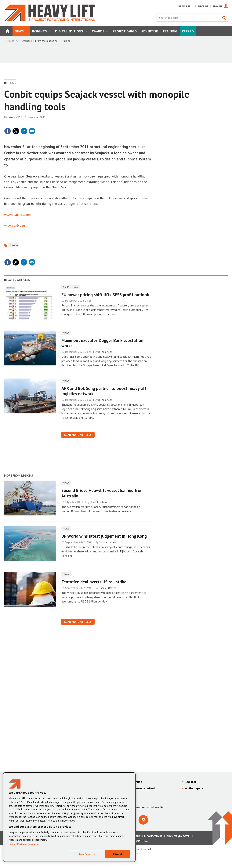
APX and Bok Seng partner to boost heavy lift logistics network (104, 391)
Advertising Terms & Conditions (140, 836)
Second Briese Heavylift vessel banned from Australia (102, 493)
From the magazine (46, 41)
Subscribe (202, 6)
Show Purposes (86, 854)
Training (66, 41)
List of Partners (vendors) (24, 844)
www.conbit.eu (14, 225)
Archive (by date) (179, 836)
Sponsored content (142, 788)
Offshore (27, 41)
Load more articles (78, 435)
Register (185, 6)
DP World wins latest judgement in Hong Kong (104, 536)
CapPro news (71, 287)
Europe (14, 245)
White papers (194, 788)
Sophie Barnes (107, 542)
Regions (10, 83)
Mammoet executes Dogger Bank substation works (102, 343)
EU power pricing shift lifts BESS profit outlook (105, 295)
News (66, 333)
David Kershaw (98, 502)
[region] (69, 817)
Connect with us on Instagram (143, 820)
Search (224, 18)
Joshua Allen (105, 352)
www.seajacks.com (17, 215)
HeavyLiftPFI (15, 117)
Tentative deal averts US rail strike (94, 582)
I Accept (118, 854)
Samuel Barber (107, 588)
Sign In (217, 6)
